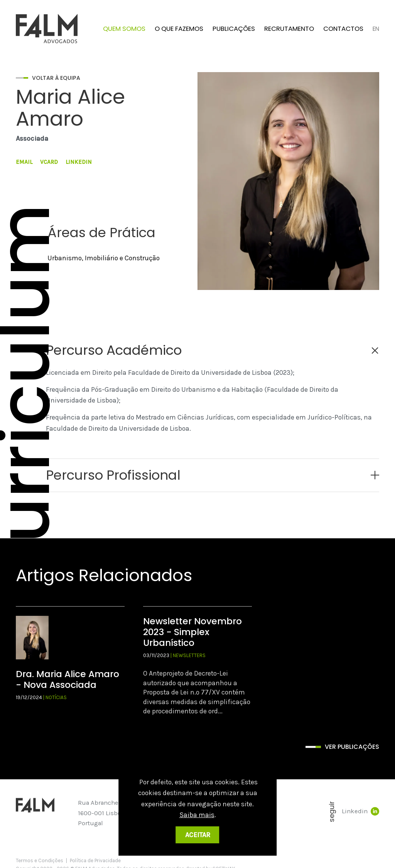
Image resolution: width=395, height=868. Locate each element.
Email (24, 162)
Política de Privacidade (95, 860)
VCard (49, 162)
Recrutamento (289, 29)
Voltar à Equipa (56, 78)
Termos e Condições (40, 860)
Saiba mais (197, 815)
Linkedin (360, 811)
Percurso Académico (114, 350)
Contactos (343, 29)
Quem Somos (124, 29)
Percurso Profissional (113, 475)
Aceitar (198, 835)
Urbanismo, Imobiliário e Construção (104, 258)
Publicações (234, 29)
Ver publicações (352, 747)
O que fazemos (179, 29)
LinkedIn (79, 162)
